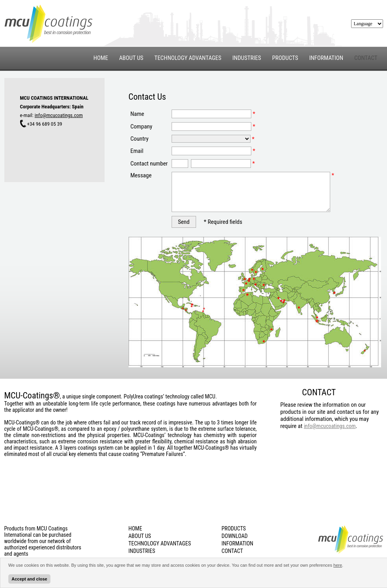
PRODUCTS (285, 58)
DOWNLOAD (235, 536)
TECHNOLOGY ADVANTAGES (188, 58)
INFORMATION (326, 58)
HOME (101, 58)
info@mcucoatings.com (59, 115)
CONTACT (366, 58)
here (338, 565)
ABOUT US (131, 58)
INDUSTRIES (247, 58)
